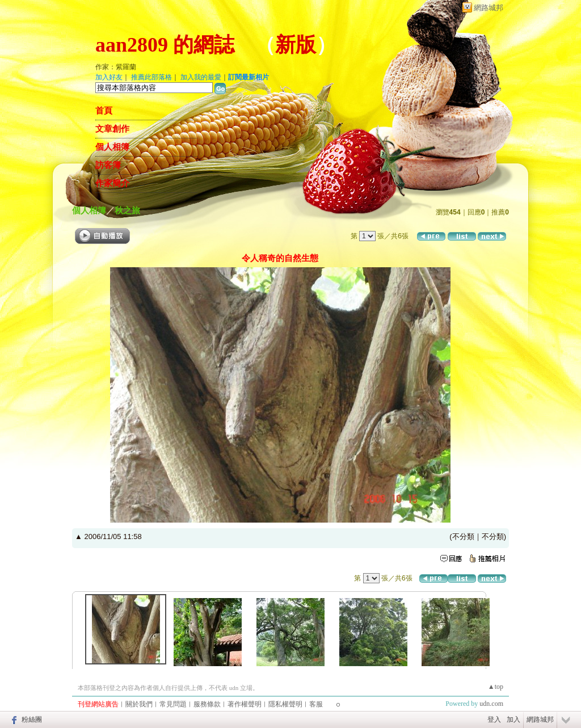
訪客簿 (108, 165)
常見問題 (173, 704)
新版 (296, 45)
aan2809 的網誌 (165, 45)
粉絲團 (32, 719)
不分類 (463, 536)
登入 (494, 719)
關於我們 (139, 704)
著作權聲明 (245, 704)
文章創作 (112, 129)
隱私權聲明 (285, 704)
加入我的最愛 (201, 77)
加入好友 (109, 77)
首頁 (104, 111)
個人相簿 (112, 147)
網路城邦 (489, 8)
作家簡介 (112, 183)
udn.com (491, 704)
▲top (496, 687)
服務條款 (207, 704)
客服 (316, 704)
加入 (513, 719)
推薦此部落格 (151, 77)
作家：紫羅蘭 (116, 67)
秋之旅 (127, 210)
